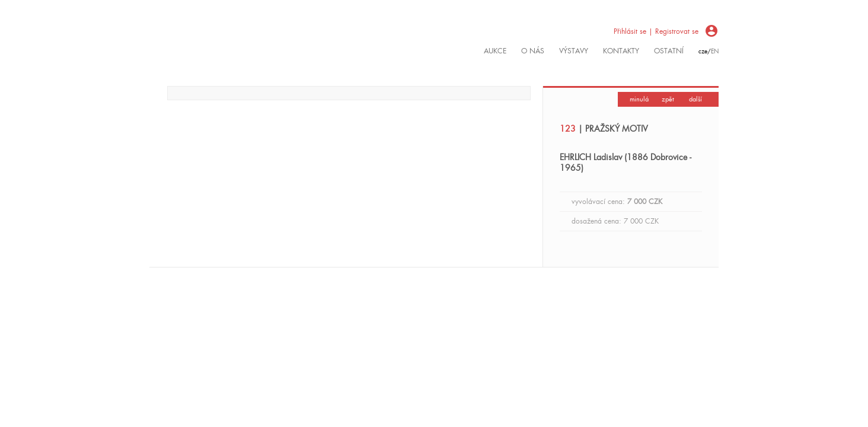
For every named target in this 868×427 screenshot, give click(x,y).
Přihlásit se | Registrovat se (656, 31)
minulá (639, 99)
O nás (533, 51)
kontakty (621, 51)
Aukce (495, 51)
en (715, 51)
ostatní (669, 51)
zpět (668, 99)
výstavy (574, 51)
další (695, 99)
